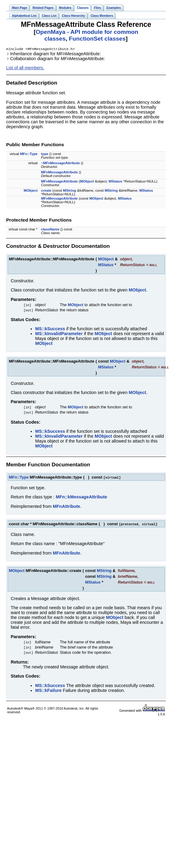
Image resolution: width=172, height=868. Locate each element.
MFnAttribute (67, 507)
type (45, 154)
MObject (87, 182)
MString (70, 191)
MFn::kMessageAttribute (81, 497)
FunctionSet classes (97, 39)
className (50, 230)
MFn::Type (29, 154)
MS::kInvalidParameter (59, 334)
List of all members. (25, 68)
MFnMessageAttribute (59, 173)
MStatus (116, 182)
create (46, 191)
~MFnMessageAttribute (60, 164)
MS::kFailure (48, 691)
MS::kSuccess (50, 329)
